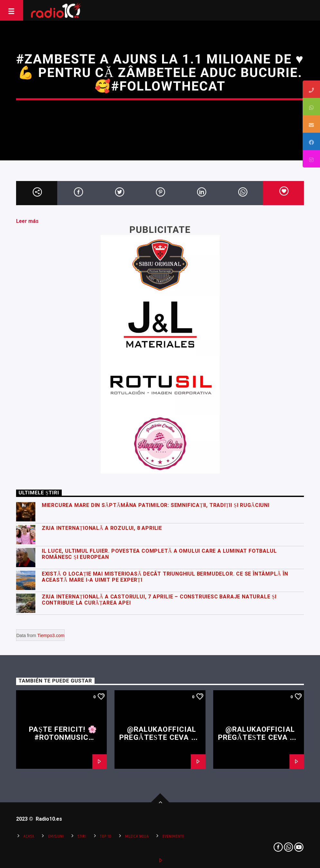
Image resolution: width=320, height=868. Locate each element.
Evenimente (173, 836)
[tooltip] (311, 89)
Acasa (29, 836)
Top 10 (106, 836)
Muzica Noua (137, 836)
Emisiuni (56, 836)
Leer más (27, 221)
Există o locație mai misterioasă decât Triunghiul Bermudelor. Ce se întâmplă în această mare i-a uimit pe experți (165, 577)
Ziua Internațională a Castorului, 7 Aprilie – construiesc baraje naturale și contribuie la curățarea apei (159, 600)
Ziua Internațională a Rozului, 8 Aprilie (102, 528)
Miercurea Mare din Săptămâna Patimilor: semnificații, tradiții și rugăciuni (156, 505)
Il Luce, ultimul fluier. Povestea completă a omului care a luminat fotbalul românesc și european (159, 554)
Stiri (82, 836)
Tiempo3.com (51, 635)
